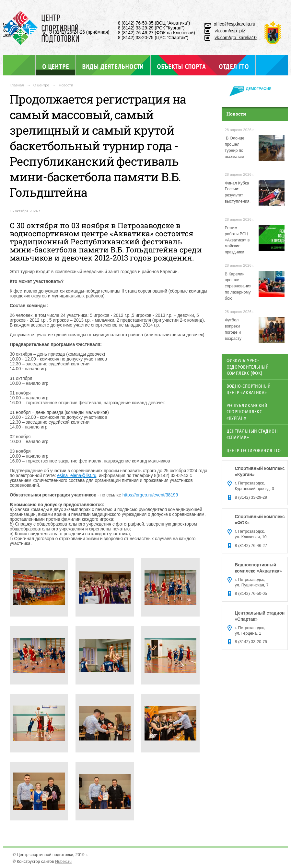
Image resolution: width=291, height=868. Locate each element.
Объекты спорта (181, 66)
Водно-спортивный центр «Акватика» (249, 389)
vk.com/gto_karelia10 (236, 38)
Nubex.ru (63, 862)
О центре (55, 66)
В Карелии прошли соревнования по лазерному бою (238, 286)
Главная (17, 85)
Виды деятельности (113, 66)
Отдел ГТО (234, 66)
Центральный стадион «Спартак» (252, 434)
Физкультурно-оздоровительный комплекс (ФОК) (248, 367)
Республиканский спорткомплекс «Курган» (247, 412)
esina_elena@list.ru (77, 476)
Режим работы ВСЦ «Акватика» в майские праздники (237, 240)
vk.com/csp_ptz (230, 31)
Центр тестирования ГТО (254, 450)
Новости (66, 85)
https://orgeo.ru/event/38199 (150, 495)
